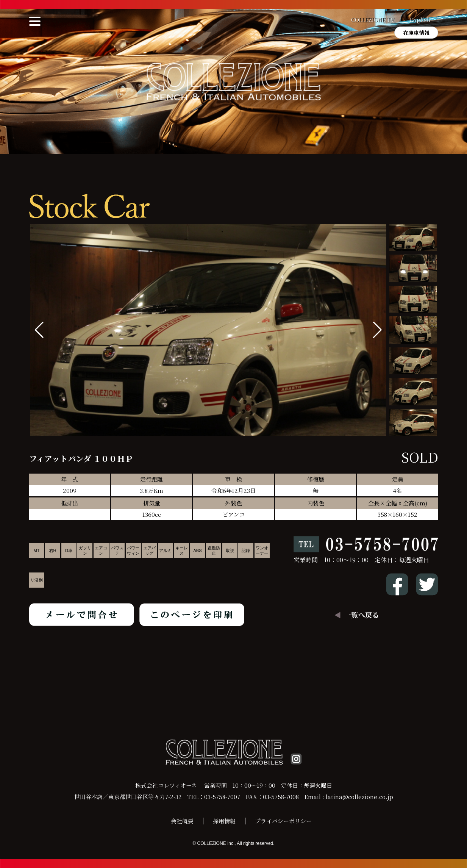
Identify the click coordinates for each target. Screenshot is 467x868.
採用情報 (224, 821)
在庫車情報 (416, 33)
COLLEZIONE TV (373, 20)
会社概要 (182, 821)
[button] (377, 330)
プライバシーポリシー (283, 821)
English (420, 20)
